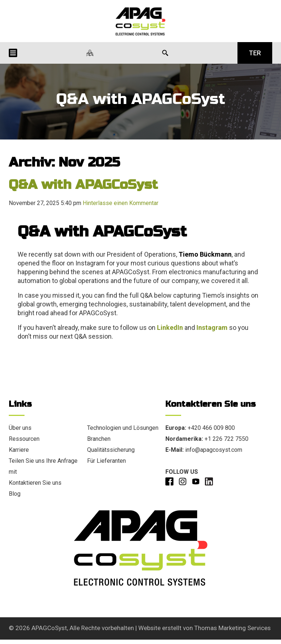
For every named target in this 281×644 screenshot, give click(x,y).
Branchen (99, 439)
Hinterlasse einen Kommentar (121, 203)
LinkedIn (170, 327)
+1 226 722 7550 (226, 439)
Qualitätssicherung (111, 450)
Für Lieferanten (106, 461)
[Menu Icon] (13, 53)
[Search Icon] (165, 53)
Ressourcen (24, 439)
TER (255, 53)
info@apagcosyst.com (214, 450)
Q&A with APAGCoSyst (83, 185)
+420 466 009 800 (211, 428)
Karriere (19, 450)
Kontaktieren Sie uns (35, 483)
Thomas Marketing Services (233, 628)
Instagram (212, 327)
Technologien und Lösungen (123, 428)
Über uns (20, 428)
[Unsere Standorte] (90, 53)
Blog (15, 494)
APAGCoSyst (49, 628)
